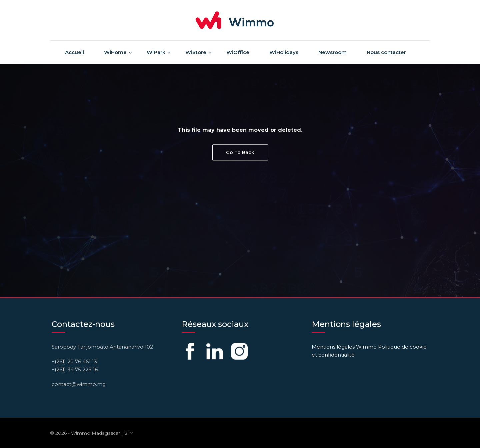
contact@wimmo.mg (79, 384)
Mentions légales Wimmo (344, 347)
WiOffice (238, 52)
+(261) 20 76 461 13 (74, 361)
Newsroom (332, 52)
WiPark (156, 52)
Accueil (74, 52)
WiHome (115, 52)
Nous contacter (386, 52)
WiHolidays (284, 52)
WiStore (196, 52)
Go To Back (240, 152)
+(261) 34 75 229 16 (75, 369)
